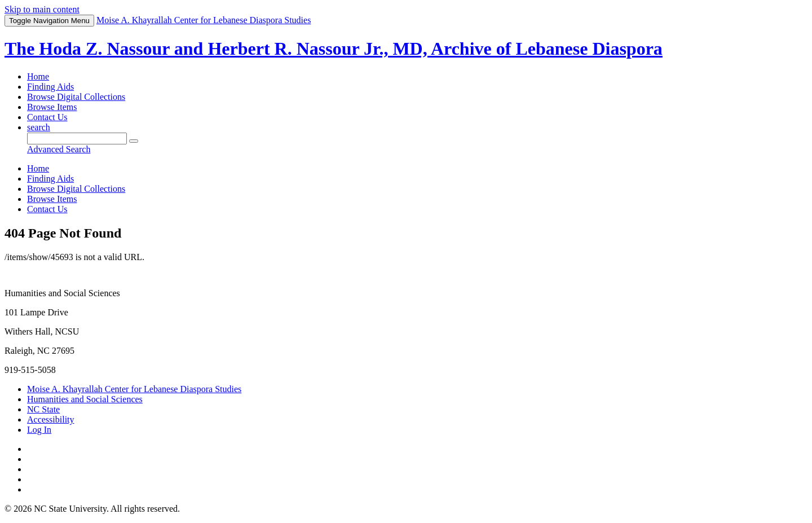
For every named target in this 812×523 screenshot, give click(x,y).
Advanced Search (59, 149)
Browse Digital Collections (76, 97)
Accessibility (51, 419)
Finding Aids (50, 87)
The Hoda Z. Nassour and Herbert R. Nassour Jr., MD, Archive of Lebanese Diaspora (334, 49)
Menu (49, 21)
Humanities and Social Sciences (85, 399)
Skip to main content (42, 9)
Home (38, 76)
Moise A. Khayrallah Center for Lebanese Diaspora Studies (134, 389)
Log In (39, 430)
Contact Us (47, 117)
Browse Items (52, 107)
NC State (43, 409)
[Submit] (134, 141)
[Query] (77, 139)
